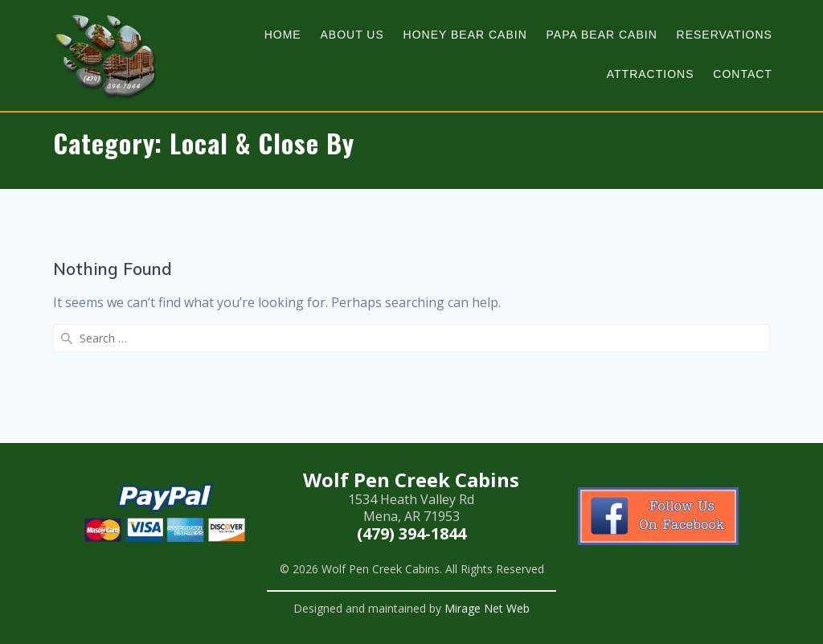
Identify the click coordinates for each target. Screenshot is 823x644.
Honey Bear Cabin (465, 35)
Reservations (725, 35)
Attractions (651, 74)
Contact (743, 74)
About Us (352, 35)
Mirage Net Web (487, 608)
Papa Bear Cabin (602, 35)
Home (283, 35)
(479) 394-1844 (411, 533)
